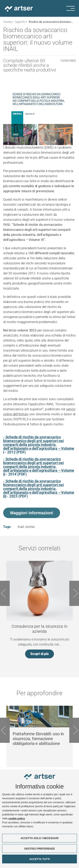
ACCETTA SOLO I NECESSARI (39, 838)
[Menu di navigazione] (73, 8)
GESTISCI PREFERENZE (40, 849)
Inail (21, 527)
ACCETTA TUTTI (39, 859)
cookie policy (16, 819)
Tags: (7, 527)
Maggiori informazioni (32, 513)
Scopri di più (39, 654)
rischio (30, 527)
